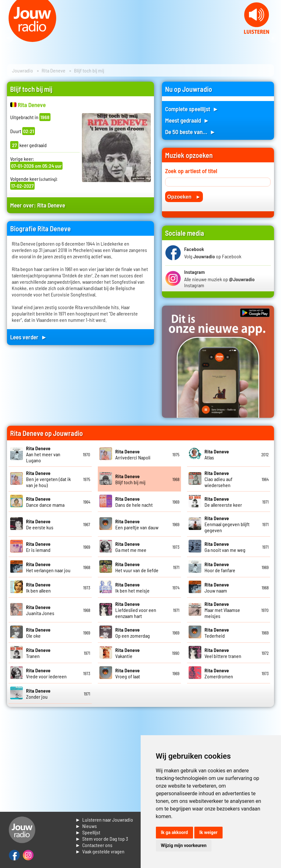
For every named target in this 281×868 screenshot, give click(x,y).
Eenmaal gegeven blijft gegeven (227, 524)
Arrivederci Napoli (133, 454)
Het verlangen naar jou (48, 567)
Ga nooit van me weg (225, 547)
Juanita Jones (40, 610)
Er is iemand (38, 547)
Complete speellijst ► (192, 109)
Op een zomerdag (133, 633)
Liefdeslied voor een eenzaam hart (136, 610)
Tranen (38, 653)
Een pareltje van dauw (137, 524)
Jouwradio (23, 70)
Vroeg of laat (128, 673)
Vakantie (127, 653)
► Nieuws (86, 826)
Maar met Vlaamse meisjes (222, 610)
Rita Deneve (54, 70)
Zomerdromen (219, 673)
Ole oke (38, 633)
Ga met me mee (131, 547)
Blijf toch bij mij (130, 479)
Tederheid (217, 633)
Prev (8, 38)
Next (273, 38)
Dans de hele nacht (134, 502)
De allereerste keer (223, 502)
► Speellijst (88, 832)
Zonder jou (38, 694)
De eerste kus (40, 524)
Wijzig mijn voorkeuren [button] (184, 845)
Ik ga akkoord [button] (174, 832)
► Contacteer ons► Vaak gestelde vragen (100, 848)
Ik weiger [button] (208, 832)
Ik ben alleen (38, 587)
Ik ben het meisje (132, 587)
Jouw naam (217, 587)
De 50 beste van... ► (191, 132)
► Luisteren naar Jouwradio (104, 820)
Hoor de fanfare (220, 567)
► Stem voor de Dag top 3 (102, 839)
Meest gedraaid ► (187, 120)
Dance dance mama (45, 502)
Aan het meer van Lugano (43, 454)
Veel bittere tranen (223, 653)
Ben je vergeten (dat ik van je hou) (48, 479)
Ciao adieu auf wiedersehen (218, 479)
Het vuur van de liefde (137, 567)
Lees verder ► (29, 337)
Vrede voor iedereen (46, 673)
